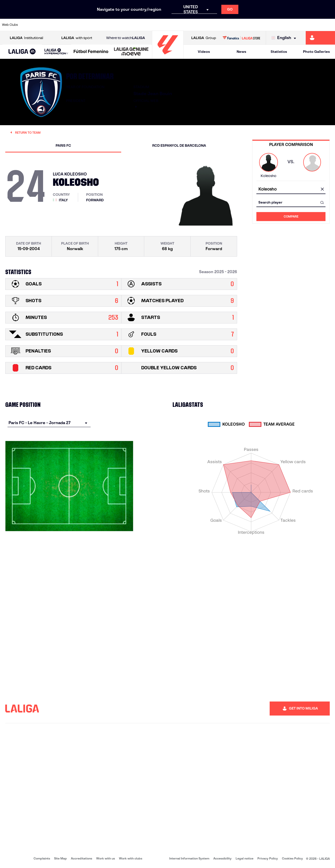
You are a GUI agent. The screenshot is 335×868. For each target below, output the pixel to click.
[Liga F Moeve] (91, 52)
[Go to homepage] (168, 56)
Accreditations (81, 858)
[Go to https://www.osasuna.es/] (61, 25)
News (241, 52)
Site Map (60, 858)
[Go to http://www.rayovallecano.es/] (172, 25)
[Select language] (285, 38)
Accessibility (222, 858)
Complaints (42, 858)
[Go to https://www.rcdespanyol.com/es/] (203, 25)
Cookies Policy (292, 858)
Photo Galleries (316, 52)
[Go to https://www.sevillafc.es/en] (298, 25)
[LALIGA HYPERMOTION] (56, 52)
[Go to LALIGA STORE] (241, 38)
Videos (204, 52)
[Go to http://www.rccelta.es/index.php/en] (187, 25)
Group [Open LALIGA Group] (204, 38)
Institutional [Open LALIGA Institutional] (26, 38)
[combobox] (291, 189)
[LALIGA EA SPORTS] (22, 52)
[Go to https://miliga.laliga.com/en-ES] (320, 38)
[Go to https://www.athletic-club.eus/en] (30, 25)
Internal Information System (189, 858)
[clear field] (322, 190)
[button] (22, 52)
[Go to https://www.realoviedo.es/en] (266, 25)
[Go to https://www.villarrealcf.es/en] (329, 25)
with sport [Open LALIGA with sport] (77, 38)
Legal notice (244, 858)
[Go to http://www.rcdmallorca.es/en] (219, 25)
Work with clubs (131, 858)
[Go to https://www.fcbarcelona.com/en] (109, 25)
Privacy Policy (268, 858)
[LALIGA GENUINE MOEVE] (131, 52)
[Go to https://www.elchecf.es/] (93, 25)
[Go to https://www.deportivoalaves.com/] (77, 25)
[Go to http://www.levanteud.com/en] (156, 25)
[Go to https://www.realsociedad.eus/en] (282, 25)
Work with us (106, 858)
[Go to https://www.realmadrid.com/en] (250, 25)
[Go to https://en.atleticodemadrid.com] (46, 25)
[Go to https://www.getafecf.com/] (124, 25)
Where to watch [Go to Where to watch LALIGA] (126, 38)
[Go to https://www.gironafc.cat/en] (140, 25)
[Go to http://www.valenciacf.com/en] (313, 25)
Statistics (279, 52)
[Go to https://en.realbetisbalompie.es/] (235, 25)
